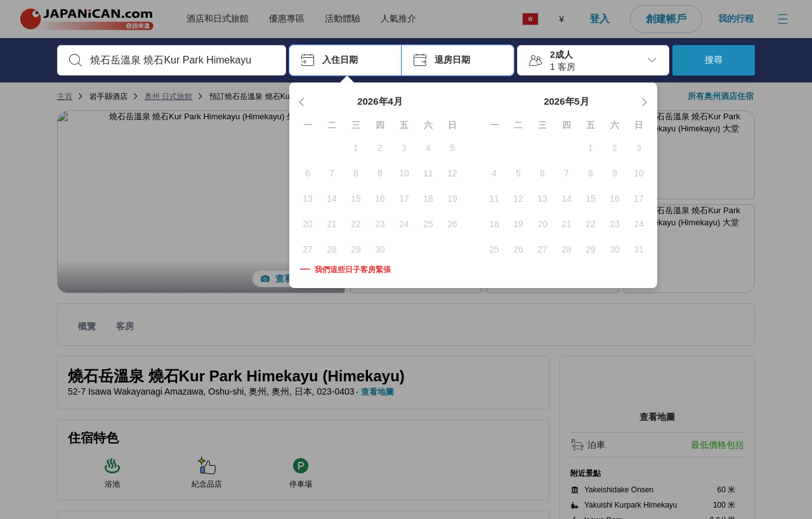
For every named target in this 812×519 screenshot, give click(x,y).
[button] (345, 60)
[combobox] (182, 60)
